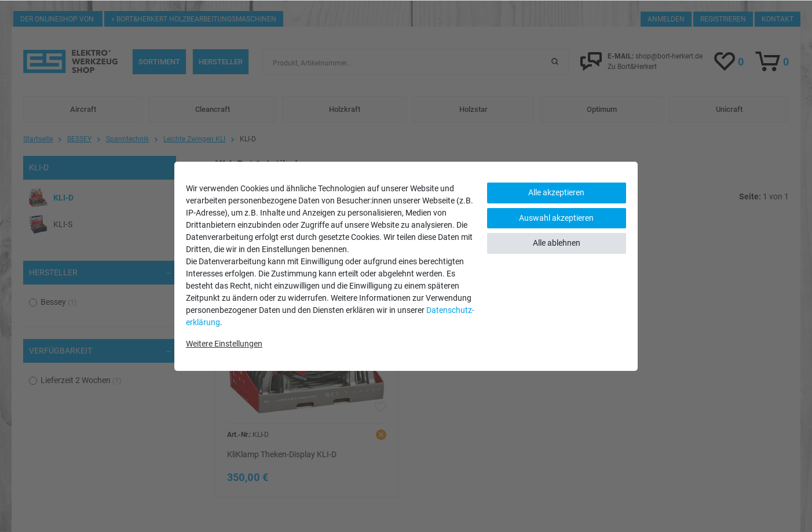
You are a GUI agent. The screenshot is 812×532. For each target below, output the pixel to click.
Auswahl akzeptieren (556, 218)
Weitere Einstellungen (224, 344)
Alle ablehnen (557, 243)
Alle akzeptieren (556, 192)
